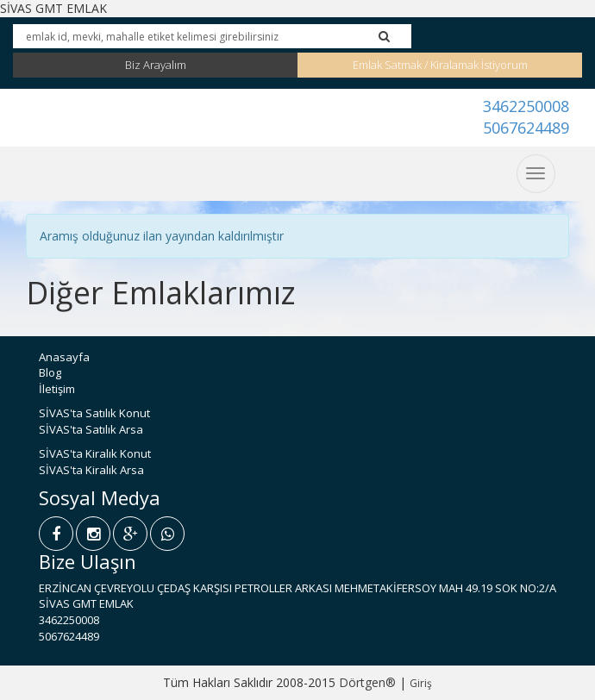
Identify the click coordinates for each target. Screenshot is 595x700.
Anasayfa (64, 357)
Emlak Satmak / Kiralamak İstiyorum (440, 65)
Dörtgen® (367, 682)
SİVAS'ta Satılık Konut (94, 413)
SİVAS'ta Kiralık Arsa (91, 470)
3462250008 (526, 106)
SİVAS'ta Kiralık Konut (95, 453)
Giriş (421, 683)
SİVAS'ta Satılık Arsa (91, 429)
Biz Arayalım (156, 65)
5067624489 (526, 128)
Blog (50, 372)
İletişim (57, 389)
